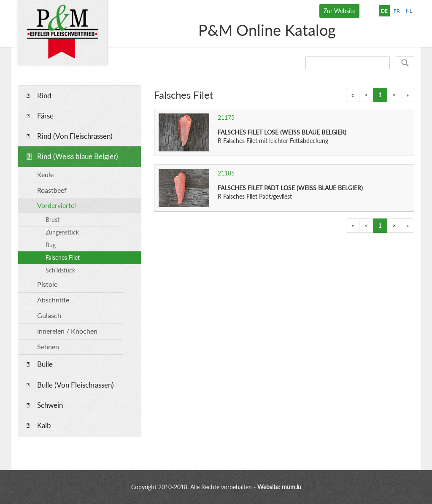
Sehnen (48, 346)
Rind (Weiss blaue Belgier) (78, 156)
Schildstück (60, 270)
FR (397, 11)
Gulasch (49, 315)
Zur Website (339, 11)
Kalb (44, 425)
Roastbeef (52, 190)
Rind (44, 96)
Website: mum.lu (279, 487)
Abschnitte (53, 300)
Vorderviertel (57, 205)
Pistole (47, 284)
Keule (45, 174)
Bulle (45, 364)
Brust (53, 220)
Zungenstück (62, 232)
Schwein (50, 405)
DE (384, 11)
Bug (51, 245)
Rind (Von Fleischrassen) (75, 136)
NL (409, 11)
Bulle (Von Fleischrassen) (76, 385)
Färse (45, 116)
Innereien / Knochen (67, 331)
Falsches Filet (63, 257)
